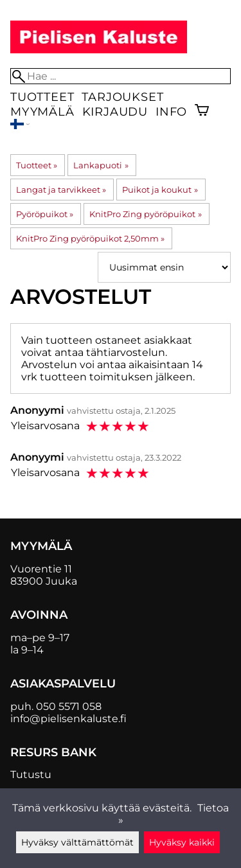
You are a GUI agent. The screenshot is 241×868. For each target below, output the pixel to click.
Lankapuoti (101, 165)
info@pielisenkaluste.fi (68, 719)
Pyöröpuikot (45, 214)
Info (171, 111)
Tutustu (31, 775)
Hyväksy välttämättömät (77, 842)
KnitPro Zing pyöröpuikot (145, 214)
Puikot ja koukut (160, 190)
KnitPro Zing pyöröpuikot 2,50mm (90, 238)
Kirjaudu (115, 111)
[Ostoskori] (202, 111)
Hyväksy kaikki (182, 842)
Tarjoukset (122, 97)
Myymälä (42, 111)
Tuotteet (42, 97)
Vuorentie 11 (41, 569)
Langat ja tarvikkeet (61, 190)
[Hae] (121, 76)
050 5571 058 (69, 706)
